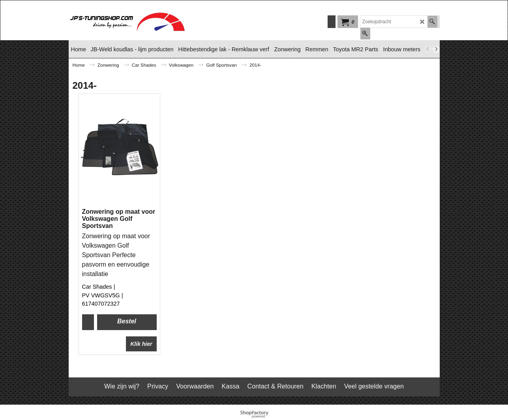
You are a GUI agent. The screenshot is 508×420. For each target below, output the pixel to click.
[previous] (428, 49)
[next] (436, 49)
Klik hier (141, 344)
